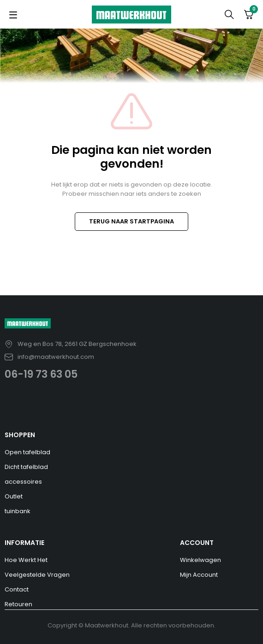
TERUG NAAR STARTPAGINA (131, 221)
